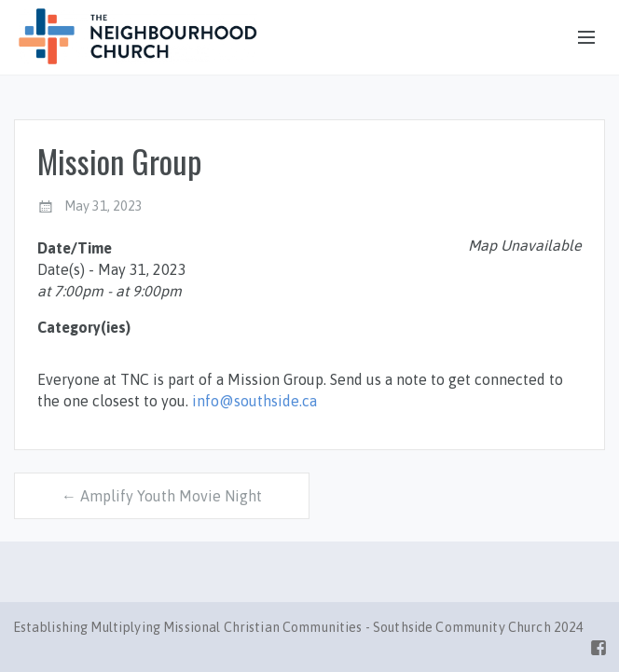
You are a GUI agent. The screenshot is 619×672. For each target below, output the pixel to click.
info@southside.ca (254, 401)
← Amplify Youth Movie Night (162, 496)
